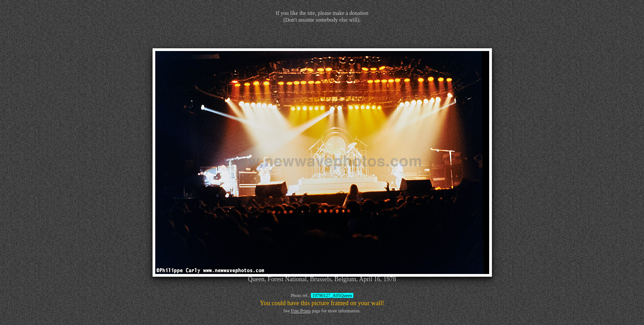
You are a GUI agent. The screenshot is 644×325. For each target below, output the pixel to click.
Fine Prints (301, 311)
